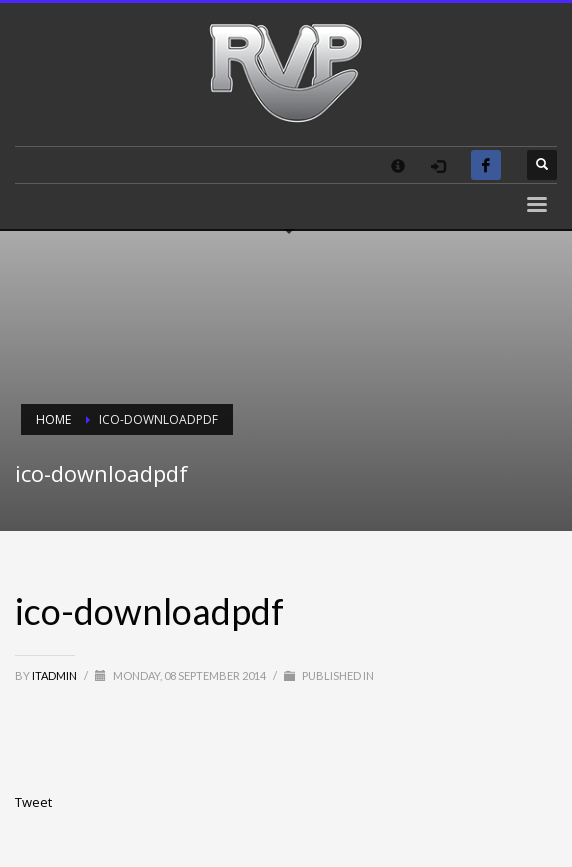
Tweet (33, 802)
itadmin (55, 675)
